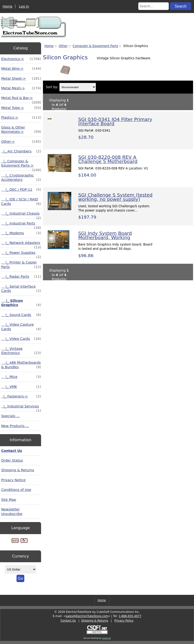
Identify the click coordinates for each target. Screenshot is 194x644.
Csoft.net (106, 638)
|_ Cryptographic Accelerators (21, 178)
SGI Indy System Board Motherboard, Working (105, 236)
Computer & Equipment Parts (95, 46)
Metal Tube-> (21, 108)
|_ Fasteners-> (21, 396)
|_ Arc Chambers (21, 151)
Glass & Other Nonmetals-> (21, 130)
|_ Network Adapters (21, 244)
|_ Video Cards (21, 339)
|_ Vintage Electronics (21, 351)
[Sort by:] (78, 87)
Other (63, 46)
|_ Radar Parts (21, 277)
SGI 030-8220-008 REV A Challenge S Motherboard (108, 159)
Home (7, 6)
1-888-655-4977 (130, 616)
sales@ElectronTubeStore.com (87, 616)
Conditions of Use (16, 490)
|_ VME (21, 387)
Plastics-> (21, 117)
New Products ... (15, 426)
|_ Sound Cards (21, 315)
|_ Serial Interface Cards (21, 289)
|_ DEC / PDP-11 (21, 190)
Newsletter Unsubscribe (12, 511)
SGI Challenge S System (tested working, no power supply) (115, 197)
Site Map (9, 500)
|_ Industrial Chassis (21, 215)
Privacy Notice (13, 480)
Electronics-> (21, 59)
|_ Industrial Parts (21, 225)
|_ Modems (21, 233)
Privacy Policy (124, 621)
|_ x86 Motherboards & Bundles (21, 365)
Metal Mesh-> (21, 88)
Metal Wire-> (21, 69)
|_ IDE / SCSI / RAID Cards (21, 202)
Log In (24, 6)
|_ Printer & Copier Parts (21, 265)
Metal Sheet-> (21, 78)
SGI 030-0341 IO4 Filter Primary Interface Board (115, 122)
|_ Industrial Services (21, 408)
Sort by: (52, 87)
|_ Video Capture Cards (21, 327)
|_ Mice (21, 377)
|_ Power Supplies (21, 254)
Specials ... (10, 416)
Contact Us (12, 451)
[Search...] (154, 6)
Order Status (12, 460)
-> (21, 142)
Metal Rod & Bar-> (21, 99)
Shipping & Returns (18, 470)
